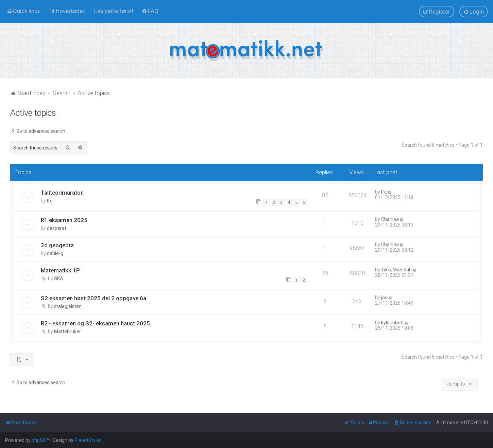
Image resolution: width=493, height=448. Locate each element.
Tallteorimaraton (62, 193)
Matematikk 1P (60, 270)
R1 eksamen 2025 (64, 220)
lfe (50, 201)
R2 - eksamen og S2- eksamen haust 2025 (95, 323)
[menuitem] (67, 11)
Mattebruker (67, 331)
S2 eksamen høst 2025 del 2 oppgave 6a (93, 298)
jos (384, 298)
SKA (59, 279)
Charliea (390, 219)
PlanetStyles (88, 440)
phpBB (39, 440)
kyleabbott (393, 323)
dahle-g (55, 253)
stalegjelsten (68, 306)
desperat (57, 228)
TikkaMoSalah (396, 270)
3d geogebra (57, 245)
